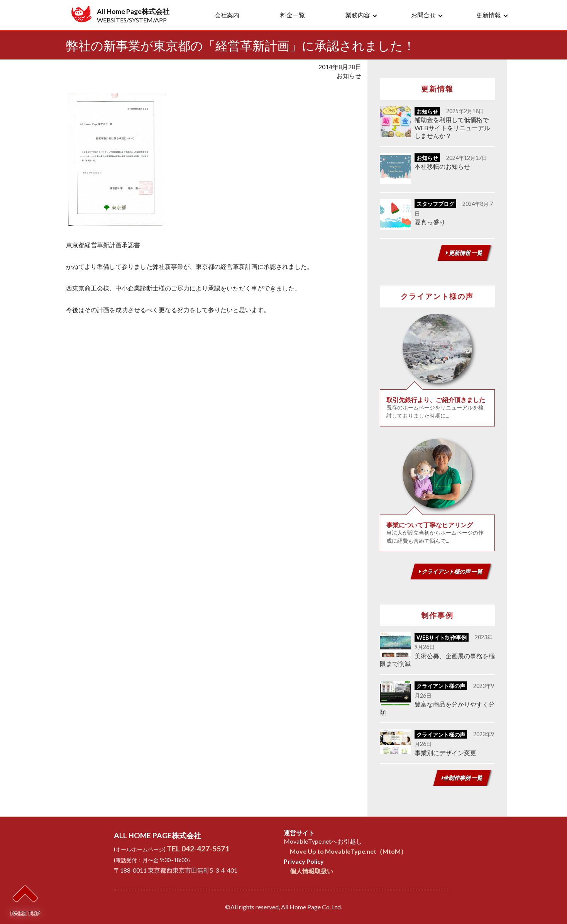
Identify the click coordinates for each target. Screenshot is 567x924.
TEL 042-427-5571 (198, 848)
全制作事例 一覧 (462, 778)
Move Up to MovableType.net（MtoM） (348, 851)
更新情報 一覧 (464, 253)
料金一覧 (293, 15)
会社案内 (227, 15)
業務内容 (358, 15)
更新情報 (489, 15)
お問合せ (423, 15)
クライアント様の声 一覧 (451, 572)
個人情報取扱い (311, 871)
